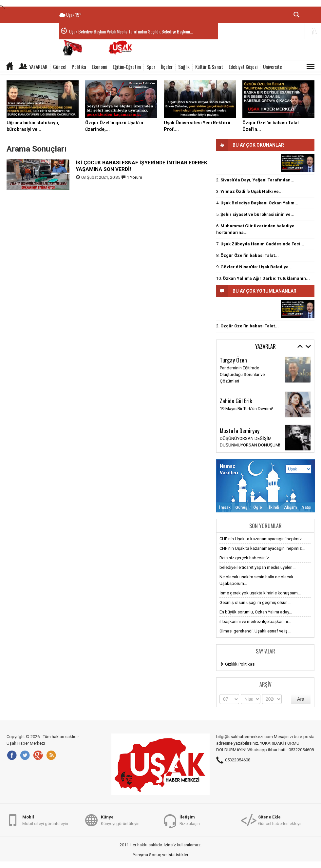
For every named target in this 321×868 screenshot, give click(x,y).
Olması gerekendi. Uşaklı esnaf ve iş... (255, 631)
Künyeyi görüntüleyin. (121, 820)
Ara (301, 699)
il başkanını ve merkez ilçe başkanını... (255, 621)
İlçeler (167, 67)
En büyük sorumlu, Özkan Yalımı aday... (256, 612)
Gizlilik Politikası (240, 664)
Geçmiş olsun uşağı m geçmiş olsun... (255, 602)
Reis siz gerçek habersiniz (244, 558)
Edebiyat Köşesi (243, 67)
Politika (79, 67)
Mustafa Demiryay (240, 430)
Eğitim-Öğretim (127, 67)
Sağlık (184, 67)
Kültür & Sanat (209, 67)
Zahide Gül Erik (236, 401)
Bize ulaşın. (190, 820)
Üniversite (273, 67)
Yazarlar (38, 67)
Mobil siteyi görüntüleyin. (46, 820)
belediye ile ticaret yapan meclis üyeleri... (257, 567)
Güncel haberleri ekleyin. (281, 820)
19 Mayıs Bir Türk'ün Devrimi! (246, 409)
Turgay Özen (233, 360)
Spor (151, 67)
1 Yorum (134, 177)
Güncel (60, 67)
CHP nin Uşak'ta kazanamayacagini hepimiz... (262, 539)
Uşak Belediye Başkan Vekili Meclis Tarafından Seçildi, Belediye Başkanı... (131, 31)
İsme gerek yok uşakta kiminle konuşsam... (260, 593)
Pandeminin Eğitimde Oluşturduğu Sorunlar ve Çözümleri (242, 374)
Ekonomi (99, 67)
